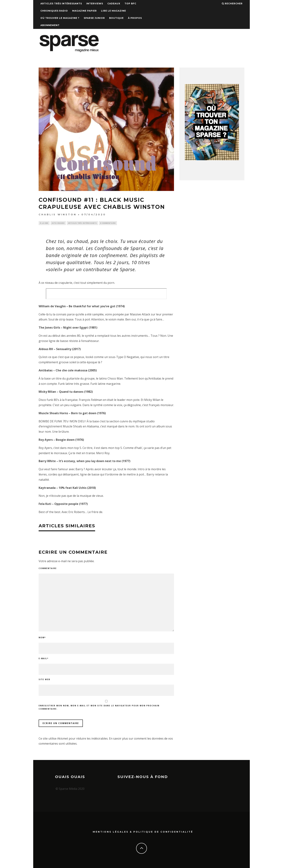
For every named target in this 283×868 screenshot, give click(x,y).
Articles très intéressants (61, 4)
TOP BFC (130, 4)
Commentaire (48, 569)
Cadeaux (114, 4)
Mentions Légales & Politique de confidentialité (143, 832)
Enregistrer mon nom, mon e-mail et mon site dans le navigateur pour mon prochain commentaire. (99, 708)
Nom (42, 638)
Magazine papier (84, 11)
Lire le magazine (114, 11)
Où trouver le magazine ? (60, 18)
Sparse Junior (94, 18)
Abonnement (50, 25)
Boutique (116, 18)
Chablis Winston (58, 214)
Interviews (95, 4)
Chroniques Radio (54, 11)
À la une (44, 223)
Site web (44, 680)
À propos (135, 18)
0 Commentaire (108, 223)
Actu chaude (58, 223)
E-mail (43, 659)
